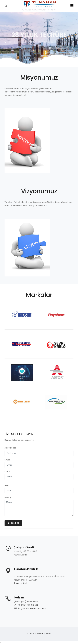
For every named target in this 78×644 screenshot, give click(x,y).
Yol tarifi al (21, 583)
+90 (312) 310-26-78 (27, 605)
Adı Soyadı (10, 448)
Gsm (7, 485)
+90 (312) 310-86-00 (27, 602)
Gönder (13, 523)
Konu (7, 472)
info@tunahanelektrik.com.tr (32, 608)
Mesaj (8, 497)
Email (7, 460)
